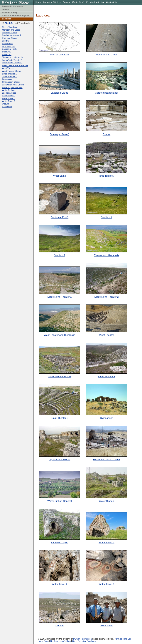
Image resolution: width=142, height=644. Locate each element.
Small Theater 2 (9, 76)
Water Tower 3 (9, 101)
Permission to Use (95, 2)
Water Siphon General (12, 87)
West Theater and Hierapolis (15, 65)
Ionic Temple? (8, 46)
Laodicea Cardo (9, 33)
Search (66, 2)
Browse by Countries (12, 6)
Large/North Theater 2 (12, 63)
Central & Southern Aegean (15, 16)
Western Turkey (10, 13)
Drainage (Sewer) (10, 38)
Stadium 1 (7, 52)
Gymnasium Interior (11, 82)
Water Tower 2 (9, 98)
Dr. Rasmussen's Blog (60, 641)
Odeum (5, 104)
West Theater (8, 68)
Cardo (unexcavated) (12, 35)
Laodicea (7, 19)
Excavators (7, 107)
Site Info (9, 23)
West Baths (7, 44)
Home (38, 2)
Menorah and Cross (11, 30)
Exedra (5, 41)
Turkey (5, 9)
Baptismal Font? (10, 49)
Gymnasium (8, 79)
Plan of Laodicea (10, 27)
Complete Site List (52, 2)
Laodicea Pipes (9, 93)
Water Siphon (8, 90)
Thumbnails (24, 23)
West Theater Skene (11, 71)
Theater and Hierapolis (12, 57)
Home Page (43, 641)
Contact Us (112, 2)
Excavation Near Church (13, 85)
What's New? (78, 2)
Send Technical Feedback (84, 641)
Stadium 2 (7, 54)
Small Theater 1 (9, 74)
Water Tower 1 (9, 96)
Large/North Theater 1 (12, 60)
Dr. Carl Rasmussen (82, 639)
